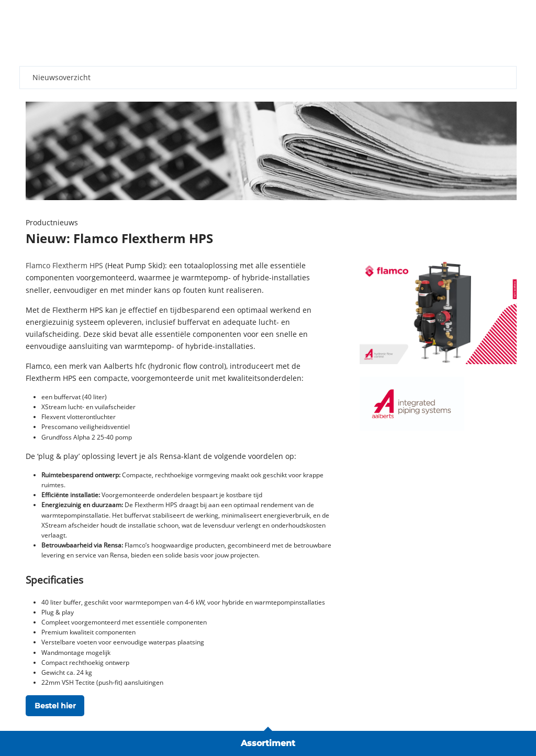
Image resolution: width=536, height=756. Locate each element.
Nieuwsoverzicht (62, 77)
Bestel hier (55, 706)
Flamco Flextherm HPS (64, 265)
